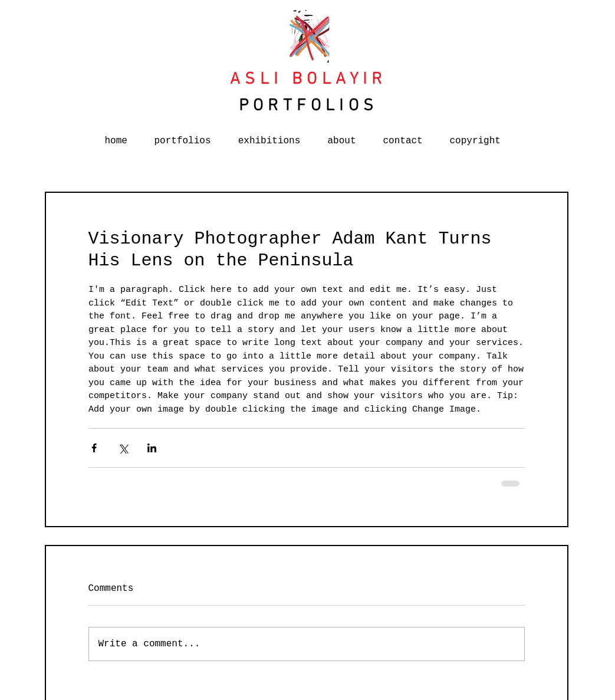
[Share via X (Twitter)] (123, 448)
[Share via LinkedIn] (152, 448)
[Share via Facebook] (94, 448)
